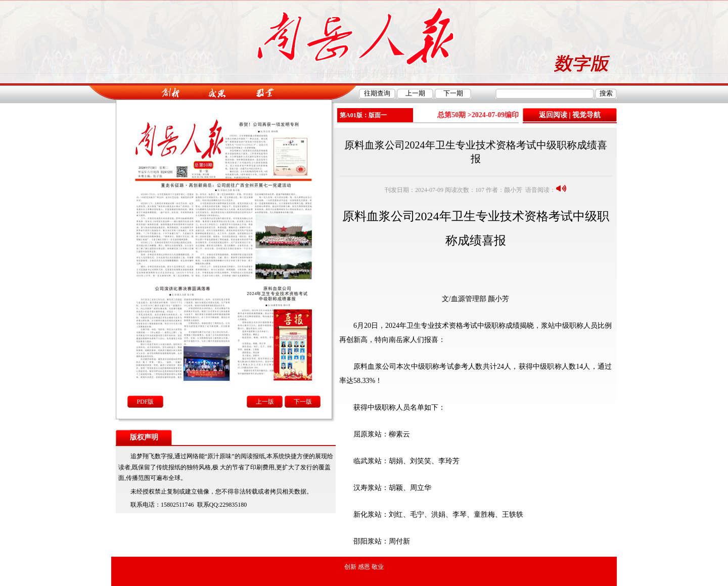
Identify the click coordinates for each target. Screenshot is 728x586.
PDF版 (145, 402)
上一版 (265, 402)
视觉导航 (586, 115)
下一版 (303, 402)
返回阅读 (553, 115)
